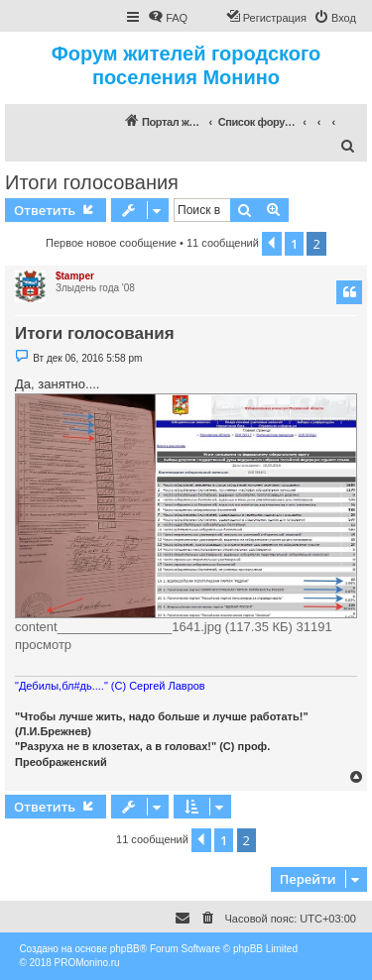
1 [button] (294, 244)
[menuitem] (168, 18)
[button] (272, 244)
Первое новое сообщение (111, 243)
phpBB (125, 949)
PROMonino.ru (87, 963)
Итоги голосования (92, 182)
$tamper (75, 276)
